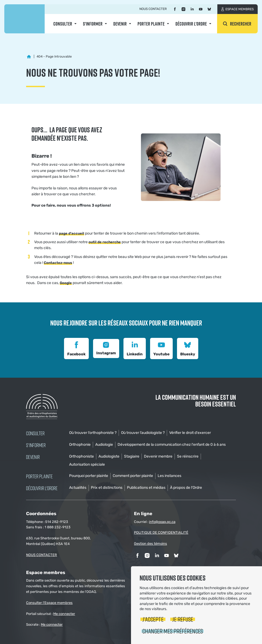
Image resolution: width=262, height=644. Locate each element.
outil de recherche (105, 242)
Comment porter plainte (133, 476)
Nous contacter (153, 9)
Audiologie (104, 445)
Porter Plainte (151, 24)
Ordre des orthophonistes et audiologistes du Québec (24, 19)
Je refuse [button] (183, 619)
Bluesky (188, 348)
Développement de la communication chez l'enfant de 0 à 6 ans (172, 445)
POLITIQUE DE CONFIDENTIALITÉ (161, 532)
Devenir (120, 24)
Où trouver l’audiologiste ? (143, 433)
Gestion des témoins (151, 544)
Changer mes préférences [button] (173, 631)
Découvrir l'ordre (191, 24)
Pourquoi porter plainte (89, 476)
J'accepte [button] (153, 619)
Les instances (169, 476)
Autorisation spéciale (87, 464)
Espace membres (240, 9)
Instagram (106, 348)
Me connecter (64, 614)
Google (66, 283)
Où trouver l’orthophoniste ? (93, 433)
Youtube (161, 348)
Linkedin (135, 348)
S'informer (93, 24)
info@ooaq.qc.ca (162, 522)
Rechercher (241, 24)
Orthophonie (80, 445)
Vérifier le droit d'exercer (190, 433)
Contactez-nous (58, 263)
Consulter (63, 24)
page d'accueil (72, 233)
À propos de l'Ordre (186, 488)
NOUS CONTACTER (42, 555)
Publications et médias (146, 488)
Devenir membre (158, 456)
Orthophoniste (82, 456)
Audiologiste (109, 456)
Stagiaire (132, 456)
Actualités (78, 488)
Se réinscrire (188, 456)
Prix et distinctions (107, 488)
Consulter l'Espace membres (49, 603)
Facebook (76, 348)
